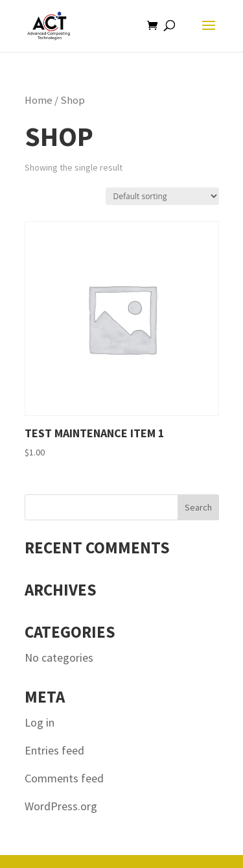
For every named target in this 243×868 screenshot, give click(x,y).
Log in (40, 722)
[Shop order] (162, 196)
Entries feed (54, 750)
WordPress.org (61, 806)
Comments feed (64, 778)
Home (39, 100)
